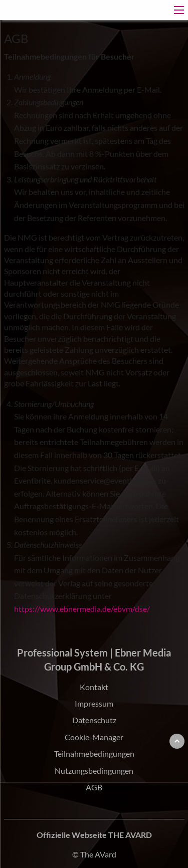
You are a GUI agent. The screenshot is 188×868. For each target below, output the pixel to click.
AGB (94, 787)
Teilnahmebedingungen (94, 753)
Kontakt (94, 687)
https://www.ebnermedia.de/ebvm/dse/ (82, 609)
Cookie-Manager (94, 737)
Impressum (94, 703)
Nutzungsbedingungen (94, 771)
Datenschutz (94, 720)
